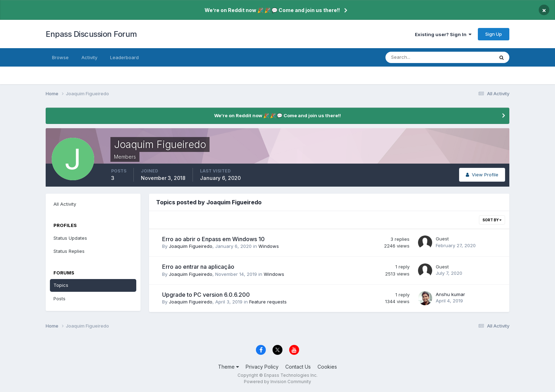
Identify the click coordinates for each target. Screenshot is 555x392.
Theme (228, 367)
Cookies (327, 367)
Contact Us (298, 367)
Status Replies (69, 251)
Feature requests (268, 302)
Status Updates (70, 238)
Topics (61, 285)
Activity (89, 57)
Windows (269, 246)
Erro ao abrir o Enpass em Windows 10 (213, 239)
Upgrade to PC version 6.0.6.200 (206, 295)
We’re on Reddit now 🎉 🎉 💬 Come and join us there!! (272, 10)
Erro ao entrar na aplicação (198, 267)
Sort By (492, 220)
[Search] (417, 57)
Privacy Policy (262, 367)
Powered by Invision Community (277, 382)
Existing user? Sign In (443, 34)
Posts (59, 299)
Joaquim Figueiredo (191, 246)
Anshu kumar (450, 294)
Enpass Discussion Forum (91, 34)
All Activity (65, 204)
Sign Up (494, 34)
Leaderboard (124, 57)
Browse (60, 57)
